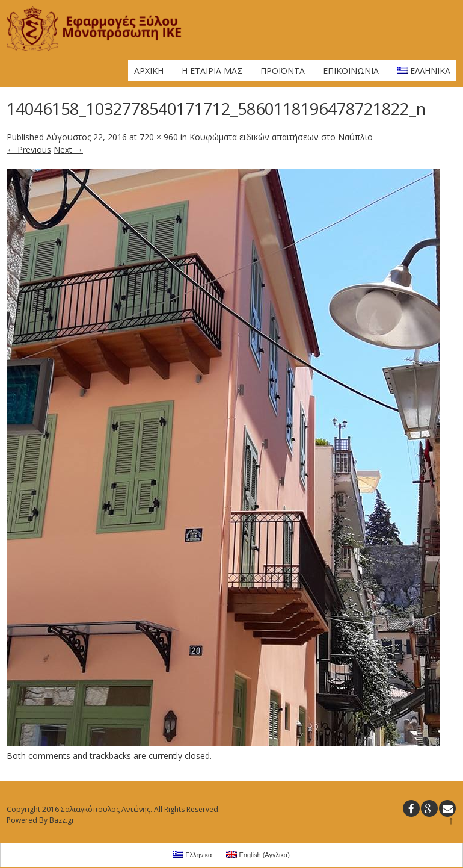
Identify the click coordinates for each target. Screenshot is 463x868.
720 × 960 (159, 137)
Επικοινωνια (351, 71)
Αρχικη (149, 71)
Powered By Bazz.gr (41, 820)
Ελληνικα (424, 71)
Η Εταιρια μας (212, 71)
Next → (68, 150)
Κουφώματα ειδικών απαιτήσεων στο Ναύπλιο (281, 137)
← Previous (29, 150)
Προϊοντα (283, 71)
